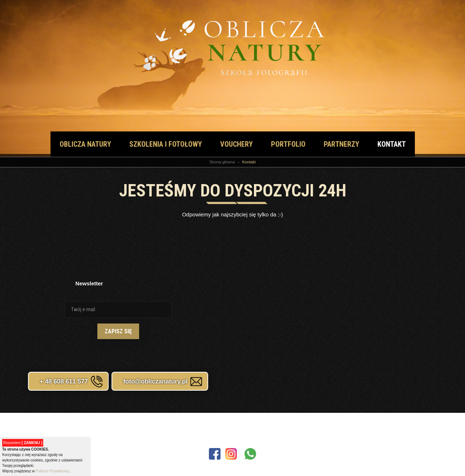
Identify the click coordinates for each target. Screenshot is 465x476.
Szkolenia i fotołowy (166, 144)
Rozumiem (23, 443)
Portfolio (288, 144)
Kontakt (392, 144)
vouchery (236, 144)
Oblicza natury (85, 144)
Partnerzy (341, 144)
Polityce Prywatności (52, 471)
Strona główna (222, 162)
